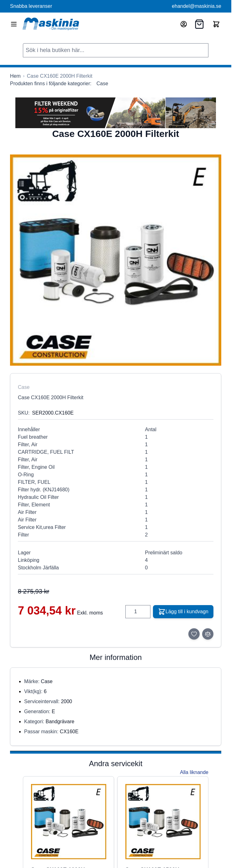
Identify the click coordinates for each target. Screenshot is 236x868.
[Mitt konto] (184, 24)
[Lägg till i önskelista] (194, 634)
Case (102, 84)
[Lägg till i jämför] (208, 634)
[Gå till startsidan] (15, 76)
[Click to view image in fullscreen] (116, 260)
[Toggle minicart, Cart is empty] (216, 24)
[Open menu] (14, 24)
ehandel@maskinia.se (197, 6)
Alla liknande (194, 772)
